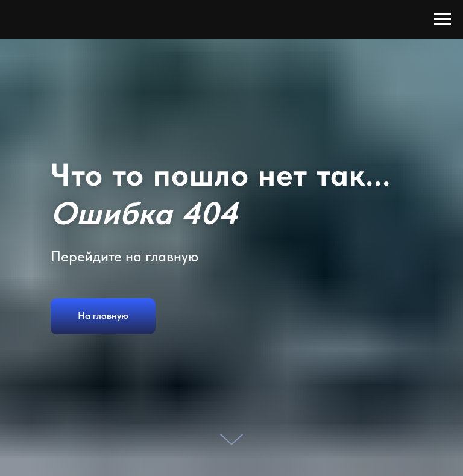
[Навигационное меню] (443, 19)
